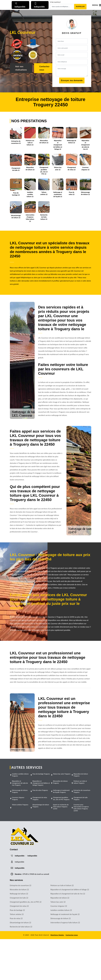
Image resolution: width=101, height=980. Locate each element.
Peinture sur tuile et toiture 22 (62, 885)
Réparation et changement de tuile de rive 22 (68, 894)
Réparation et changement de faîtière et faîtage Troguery (41, 783)
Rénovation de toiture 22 (19, 890)
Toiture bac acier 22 (58, 902)
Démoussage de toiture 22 (61, 918)
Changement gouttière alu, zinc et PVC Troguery (61, 798)
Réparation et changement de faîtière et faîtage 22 (70, 890)
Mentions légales (57, 935)
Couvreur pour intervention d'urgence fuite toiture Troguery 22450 (81, 808)
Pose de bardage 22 (17, 910)
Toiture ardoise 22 (17, 914)
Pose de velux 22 (16, 918)
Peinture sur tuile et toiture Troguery (80, 782)
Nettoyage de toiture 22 (19, 894)
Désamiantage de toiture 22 (21, 923)
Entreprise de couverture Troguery (82, 791)
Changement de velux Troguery (40, 798)
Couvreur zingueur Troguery (18, 798)
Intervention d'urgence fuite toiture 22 (65, 923)
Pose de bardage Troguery (41, 774)
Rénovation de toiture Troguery (60, 782)
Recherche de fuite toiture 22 (21, 927)
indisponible (20, 856)
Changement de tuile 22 (19, 898)
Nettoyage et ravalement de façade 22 (65, 914)
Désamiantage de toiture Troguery (41, 806)
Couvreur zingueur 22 (59, 906)
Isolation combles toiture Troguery (20, 775)
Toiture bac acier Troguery (62, 774)
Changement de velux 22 (19, 906)
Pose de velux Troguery (40, 790)
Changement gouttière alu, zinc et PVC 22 (26, 902)
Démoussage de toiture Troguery (20, 791)
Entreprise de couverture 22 (21, 885)
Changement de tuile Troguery (80, 798)
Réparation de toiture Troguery (81, 775)
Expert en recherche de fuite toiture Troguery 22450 (61, 807)
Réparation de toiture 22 (60, 898)
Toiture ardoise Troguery (20, 805)
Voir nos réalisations (21, 68)
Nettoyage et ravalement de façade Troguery (61, 791)
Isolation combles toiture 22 (61, 910)
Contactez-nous (45, 68)
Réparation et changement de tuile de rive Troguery (20, 783)
